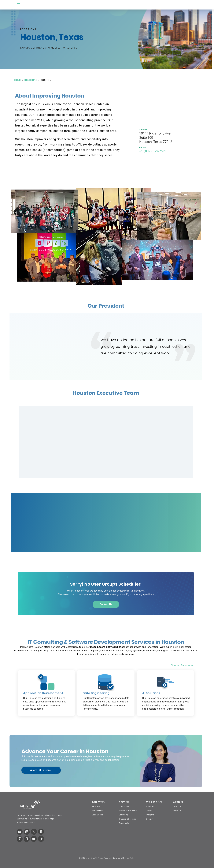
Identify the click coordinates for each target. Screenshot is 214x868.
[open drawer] (18, 4)
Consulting (124, 815)
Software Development (129, 811)
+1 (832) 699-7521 (153, 151)
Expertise (96, 807)
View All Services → (182, 665)
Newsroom (117, 858)
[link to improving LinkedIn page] (27, 832)
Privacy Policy (129, 858)
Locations (177, 807)
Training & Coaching (128, 819)
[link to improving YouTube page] (34, 839)
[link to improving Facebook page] (41, 832)
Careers (149, 811)
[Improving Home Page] (29, 804)
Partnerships (97, 811)
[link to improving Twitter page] (34, 832)
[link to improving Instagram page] (20, 839)
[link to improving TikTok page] (41, 839)
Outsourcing (124, 807)
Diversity (150, 819)
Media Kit (177, 811)
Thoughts (150, 815)
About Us (150, 807)
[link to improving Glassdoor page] (27, 839)
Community (124, 823)
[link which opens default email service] (20, 832)
